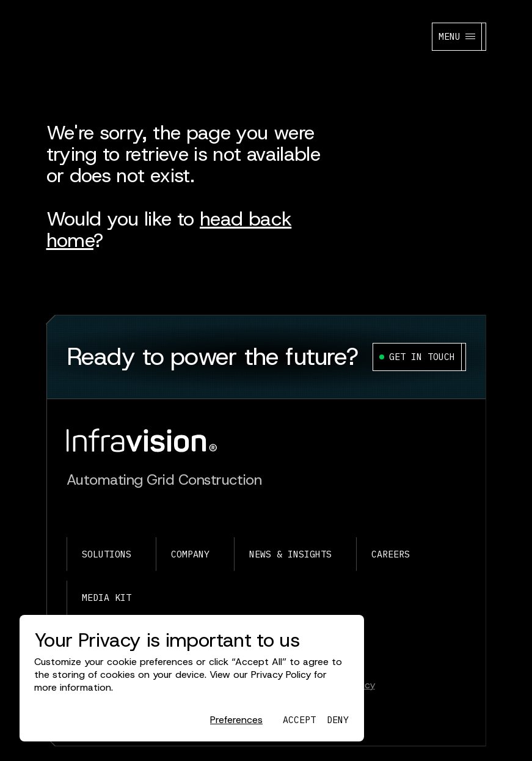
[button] (236, 720)
